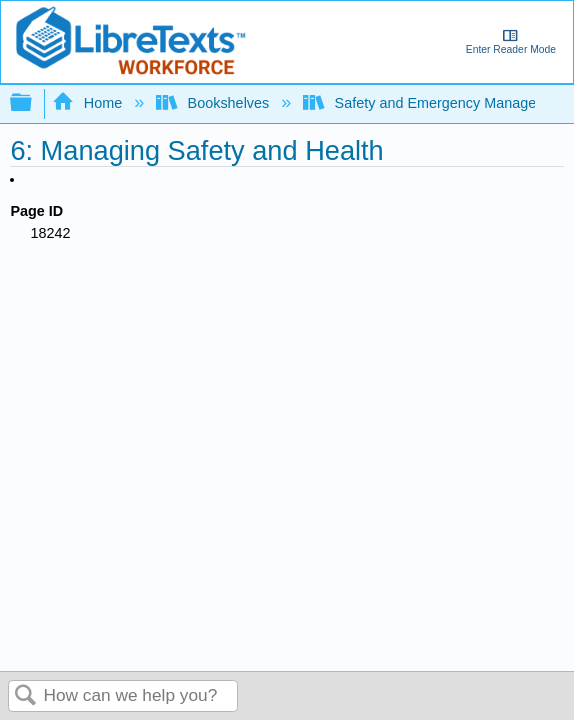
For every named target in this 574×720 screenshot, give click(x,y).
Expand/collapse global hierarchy (34, 103)
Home (89, 103)
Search (26, 696)
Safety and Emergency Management (437, 103)
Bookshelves (214, 103)
